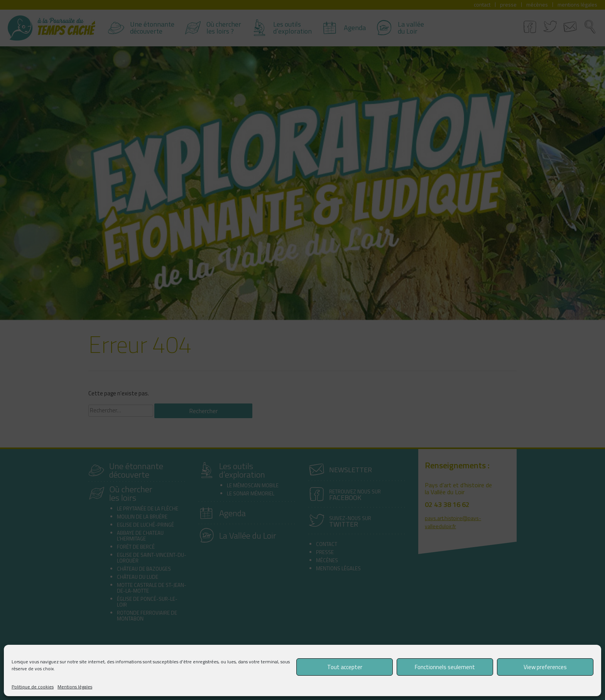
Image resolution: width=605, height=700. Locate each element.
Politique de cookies (33, 687)
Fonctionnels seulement (445, 667)
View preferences (545, 667)
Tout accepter (345, 667)
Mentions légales (75, 687)
